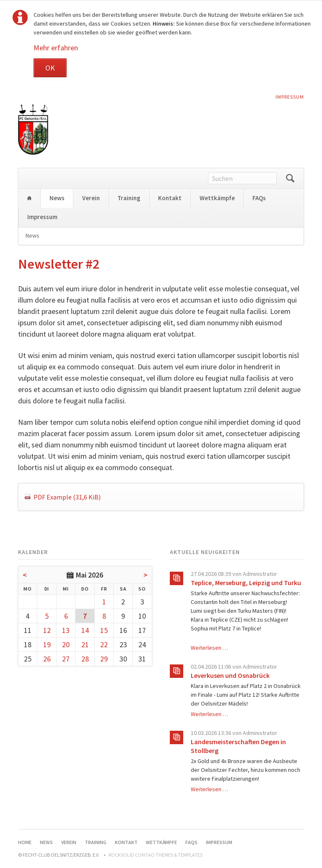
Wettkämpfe (217, 198)
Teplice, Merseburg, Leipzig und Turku (246, 583)
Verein (91, 198)
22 (104, 644)
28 (85, 659)
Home (29, 198)
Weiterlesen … (209, 648)
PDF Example (67, 497)
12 (47, 630)
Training (129, 198)
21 (85, 644)
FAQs (259, 198)
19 (47, 644)
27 (66, 659)
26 (47, 659)
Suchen (290, 178)
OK (50, 68)
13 (66, 630)
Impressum (290, 97)
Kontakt (170, 198)
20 (66, 644)
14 (85, 630)
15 (104, 630)
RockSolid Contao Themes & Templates (156, 855)
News (57, 198)
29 (104, 659)
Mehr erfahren (56, 48)
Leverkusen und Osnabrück (230, 675)
